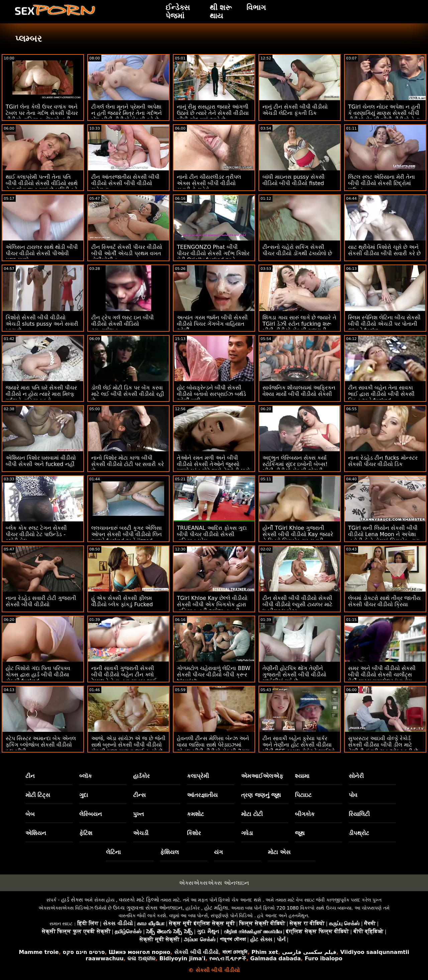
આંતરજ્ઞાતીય (202, 795)
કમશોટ (195, 814)
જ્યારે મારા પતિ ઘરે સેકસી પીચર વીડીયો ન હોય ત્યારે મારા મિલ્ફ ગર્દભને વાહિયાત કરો (41, 394)
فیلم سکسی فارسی (309, 952)
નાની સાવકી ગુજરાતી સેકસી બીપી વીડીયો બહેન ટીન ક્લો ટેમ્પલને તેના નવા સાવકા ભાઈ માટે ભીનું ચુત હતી (124, 678)
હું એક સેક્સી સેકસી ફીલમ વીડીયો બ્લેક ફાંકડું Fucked (122, 601)
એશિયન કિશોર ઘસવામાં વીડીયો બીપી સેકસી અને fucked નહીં (41, 461)
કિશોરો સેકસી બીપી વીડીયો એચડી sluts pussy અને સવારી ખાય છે (42, 324)
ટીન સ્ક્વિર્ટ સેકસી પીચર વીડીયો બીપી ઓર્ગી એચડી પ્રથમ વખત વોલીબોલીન (127, 253)
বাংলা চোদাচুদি (235, 952)
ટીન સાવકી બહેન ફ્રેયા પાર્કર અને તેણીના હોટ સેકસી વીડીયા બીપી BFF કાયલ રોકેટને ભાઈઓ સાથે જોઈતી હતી (299, 748)
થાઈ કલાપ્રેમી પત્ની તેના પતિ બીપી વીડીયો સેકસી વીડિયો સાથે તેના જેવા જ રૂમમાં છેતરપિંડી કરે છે (42, 186)
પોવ (353, 795)
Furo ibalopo (324, 958)
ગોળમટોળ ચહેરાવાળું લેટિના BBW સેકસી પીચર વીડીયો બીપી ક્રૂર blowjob (213, 675)
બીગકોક (305, 814)
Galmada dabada (275, 958)
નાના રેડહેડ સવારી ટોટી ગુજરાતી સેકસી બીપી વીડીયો (41, 601)
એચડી (141, 833)
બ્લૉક (86, 776)
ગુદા (84, 795)
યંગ (218, 852)
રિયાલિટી (359, 814)
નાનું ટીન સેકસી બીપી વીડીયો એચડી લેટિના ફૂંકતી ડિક (295, 110)
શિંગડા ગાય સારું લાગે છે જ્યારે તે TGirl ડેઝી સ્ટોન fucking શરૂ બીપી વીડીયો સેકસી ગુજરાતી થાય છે (299, 327)
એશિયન (36, 833)
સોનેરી (356, 776)
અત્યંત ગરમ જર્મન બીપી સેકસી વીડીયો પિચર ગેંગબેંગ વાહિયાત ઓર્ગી (212, 324)
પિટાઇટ (303, 795)
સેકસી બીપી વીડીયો (196, 952)
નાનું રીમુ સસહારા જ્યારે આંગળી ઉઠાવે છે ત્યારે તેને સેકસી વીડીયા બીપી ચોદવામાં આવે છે (213, 113)
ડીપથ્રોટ (359, 833)
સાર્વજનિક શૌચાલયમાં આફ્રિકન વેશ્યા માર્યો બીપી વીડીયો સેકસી (299, 391)
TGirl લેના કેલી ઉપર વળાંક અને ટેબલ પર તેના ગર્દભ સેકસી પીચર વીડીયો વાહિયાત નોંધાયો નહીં (42, 113)
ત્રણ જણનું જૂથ (261, 795)
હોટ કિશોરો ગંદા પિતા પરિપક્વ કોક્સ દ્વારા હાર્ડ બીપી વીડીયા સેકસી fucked (38, 675)
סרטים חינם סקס (84, 952)
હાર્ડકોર (141, 776)
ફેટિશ (86, 833)
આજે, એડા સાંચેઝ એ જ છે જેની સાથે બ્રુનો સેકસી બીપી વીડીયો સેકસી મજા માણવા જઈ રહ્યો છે (128, 745)
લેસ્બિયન (91, 814)
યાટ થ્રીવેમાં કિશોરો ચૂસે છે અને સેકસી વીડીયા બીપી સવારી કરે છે (384, 250)
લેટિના (113, 852)
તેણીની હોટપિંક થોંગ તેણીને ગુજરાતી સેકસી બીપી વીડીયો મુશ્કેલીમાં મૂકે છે (294, 675)
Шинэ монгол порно (139, 952)
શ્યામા (302, 776)
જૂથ (300, 833)
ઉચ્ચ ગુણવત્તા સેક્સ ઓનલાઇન (148, 908)
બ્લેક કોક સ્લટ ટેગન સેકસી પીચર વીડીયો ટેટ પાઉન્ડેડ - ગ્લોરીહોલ (36, 534)
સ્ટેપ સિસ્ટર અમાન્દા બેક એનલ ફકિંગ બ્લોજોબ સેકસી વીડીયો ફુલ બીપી (41, 745)
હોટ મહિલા (216, 908)
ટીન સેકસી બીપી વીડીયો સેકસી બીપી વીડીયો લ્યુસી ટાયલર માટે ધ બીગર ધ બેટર (297, 604)
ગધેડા (247, 833)
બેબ (30, 814)
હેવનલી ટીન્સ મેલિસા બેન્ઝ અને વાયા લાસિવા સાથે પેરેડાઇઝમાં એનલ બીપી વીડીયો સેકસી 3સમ (213, 745)
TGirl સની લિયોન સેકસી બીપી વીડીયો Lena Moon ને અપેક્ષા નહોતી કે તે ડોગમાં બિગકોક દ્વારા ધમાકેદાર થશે (384, 537)
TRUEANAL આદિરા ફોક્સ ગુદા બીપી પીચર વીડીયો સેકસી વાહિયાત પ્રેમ (212, 534)
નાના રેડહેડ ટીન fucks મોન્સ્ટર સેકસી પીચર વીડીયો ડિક (383, 461)
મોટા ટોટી (252, 814)
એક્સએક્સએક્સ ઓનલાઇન (214, 883)
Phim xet (265, 952)
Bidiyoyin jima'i (183, 958)
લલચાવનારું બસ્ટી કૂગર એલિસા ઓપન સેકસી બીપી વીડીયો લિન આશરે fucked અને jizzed (127, 534)
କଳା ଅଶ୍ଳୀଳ (141, 958)
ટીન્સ (139, 795)
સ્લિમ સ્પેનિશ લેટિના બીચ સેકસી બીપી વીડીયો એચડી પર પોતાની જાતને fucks (384, 324)
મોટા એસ (279, 852)
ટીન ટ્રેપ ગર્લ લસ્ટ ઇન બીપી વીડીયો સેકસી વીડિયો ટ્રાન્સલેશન (123, 324)
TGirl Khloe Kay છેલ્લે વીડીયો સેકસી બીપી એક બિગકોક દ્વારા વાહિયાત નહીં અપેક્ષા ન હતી (212, 604)
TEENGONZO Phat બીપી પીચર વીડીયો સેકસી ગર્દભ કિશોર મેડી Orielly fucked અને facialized (213, 257)
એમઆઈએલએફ (262, 776)
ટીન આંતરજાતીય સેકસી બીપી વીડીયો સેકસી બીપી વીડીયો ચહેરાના (125, 183)
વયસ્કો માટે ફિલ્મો (139, 900)
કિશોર (194, 833)
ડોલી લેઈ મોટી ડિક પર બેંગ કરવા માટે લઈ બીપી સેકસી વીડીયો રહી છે (128, 394)
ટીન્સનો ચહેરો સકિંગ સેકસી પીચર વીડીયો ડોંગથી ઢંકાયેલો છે (297, 250)
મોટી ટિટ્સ (38, 795)
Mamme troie (39, 952)
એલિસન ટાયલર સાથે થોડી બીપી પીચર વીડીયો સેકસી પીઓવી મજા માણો (42, 253)
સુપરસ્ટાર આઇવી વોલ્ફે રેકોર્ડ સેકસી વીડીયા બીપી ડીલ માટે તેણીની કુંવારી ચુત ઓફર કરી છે (383, 745)
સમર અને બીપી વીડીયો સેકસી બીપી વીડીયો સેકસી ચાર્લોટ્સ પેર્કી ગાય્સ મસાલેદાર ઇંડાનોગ (382, 675)
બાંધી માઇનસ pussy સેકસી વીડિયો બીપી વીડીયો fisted (294, 180)
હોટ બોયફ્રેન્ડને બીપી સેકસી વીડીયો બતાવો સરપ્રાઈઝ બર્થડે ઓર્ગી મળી (211, 394)
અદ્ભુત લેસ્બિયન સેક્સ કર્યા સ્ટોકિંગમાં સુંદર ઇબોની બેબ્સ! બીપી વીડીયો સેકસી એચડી (295, 464)
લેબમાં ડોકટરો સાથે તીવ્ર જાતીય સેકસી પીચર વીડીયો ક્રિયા (384, 601)
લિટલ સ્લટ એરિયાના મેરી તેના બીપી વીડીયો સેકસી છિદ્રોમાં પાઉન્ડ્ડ (382, 183)
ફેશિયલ (170, 852)
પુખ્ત (138, 814)
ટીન (30, 776)
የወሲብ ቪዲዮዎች (228, 958)
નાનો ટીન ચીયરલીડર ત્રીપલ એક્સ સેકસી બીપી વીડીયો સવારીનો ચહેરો (209, 183)
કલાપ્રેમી (198, 776)
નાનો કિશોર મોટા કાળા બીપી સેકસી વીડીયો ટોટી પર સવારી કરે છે (128, 464)
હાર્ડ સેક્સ (72, 900)
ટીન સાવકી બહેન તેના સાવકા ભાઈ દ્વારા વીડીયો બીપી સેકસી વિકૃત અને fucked (381, 394)
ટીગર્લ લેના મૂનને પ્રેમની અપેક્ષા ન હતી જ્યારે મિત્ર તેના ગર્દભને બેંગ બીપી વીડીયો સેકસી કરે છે (127, 113)
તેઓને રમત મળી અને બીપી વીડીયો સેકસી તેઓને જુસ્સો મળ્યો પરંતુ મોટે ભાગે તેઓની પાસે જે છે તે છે (213, 467)
